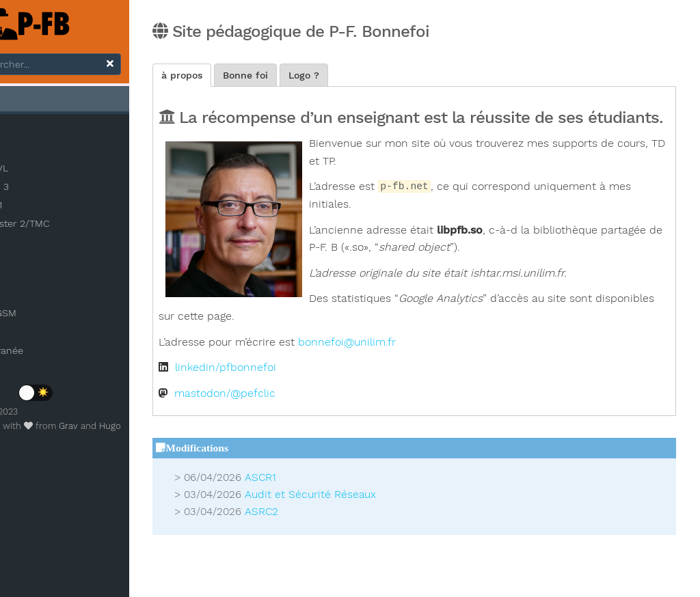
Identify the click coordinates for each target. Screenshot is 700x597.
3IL (29, 135)
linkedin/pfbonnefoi (311, 405)
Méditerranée (45, 353)
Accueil (32, 101)
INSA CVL (44, 171)
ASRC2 (347, 549)
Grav (126, 429)
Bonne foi (331, 77)
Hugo (168, 429)
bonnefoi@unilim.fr (432, 379)
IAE (30, 153)
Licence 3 (45, 190)
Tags (26, 298)
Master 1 (41, 208)
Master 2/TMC (66, 226)
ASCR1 (346, 515)
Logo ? (389, 77)
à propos (267, 77)
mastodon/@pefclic (310, 430)
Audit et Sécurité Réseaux (396, 531)
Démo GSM (41, 316)
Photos (30, 335)
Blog (24, 279)
